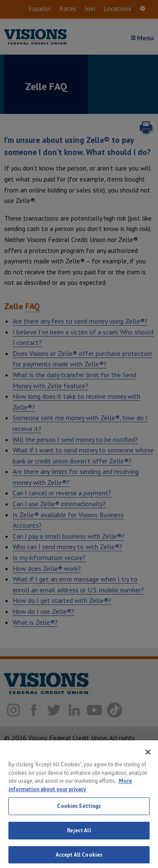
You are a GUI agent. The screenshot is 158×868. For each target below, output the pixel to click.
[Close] (148, 758)
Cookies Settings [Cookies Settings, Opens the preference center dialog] (79, 811)
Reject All (79, 836)
